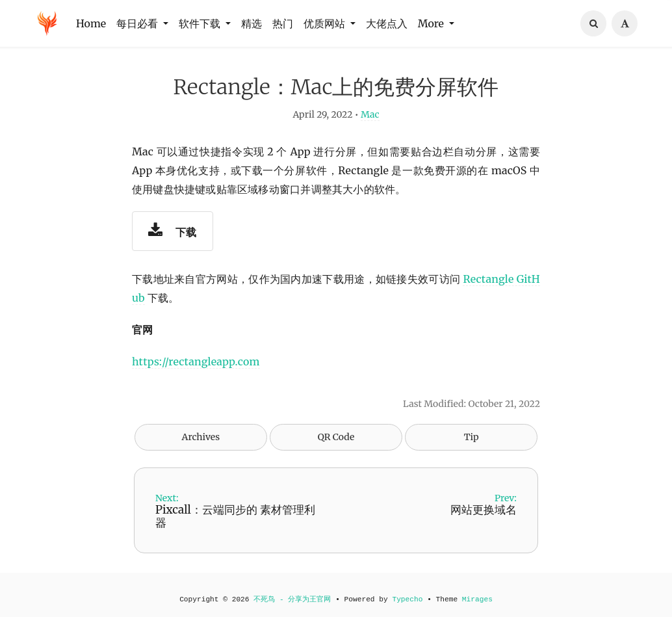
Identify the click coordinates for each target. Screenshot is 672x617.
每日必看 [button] (138, 23)
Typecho (407, 599)
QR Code (336, 443)
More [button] (432, 23)
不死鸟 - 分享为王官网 (292, 599)
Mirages (477, 599)
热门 (283, 23)
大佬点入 (387, 23)
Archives (201, 443)
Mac (370, 121)
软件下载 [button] (201, 23)
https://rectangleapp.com (196, 367)
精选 (252, 23)
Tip (472, 443)
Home (91, 23)
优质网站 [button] (326, 23)
